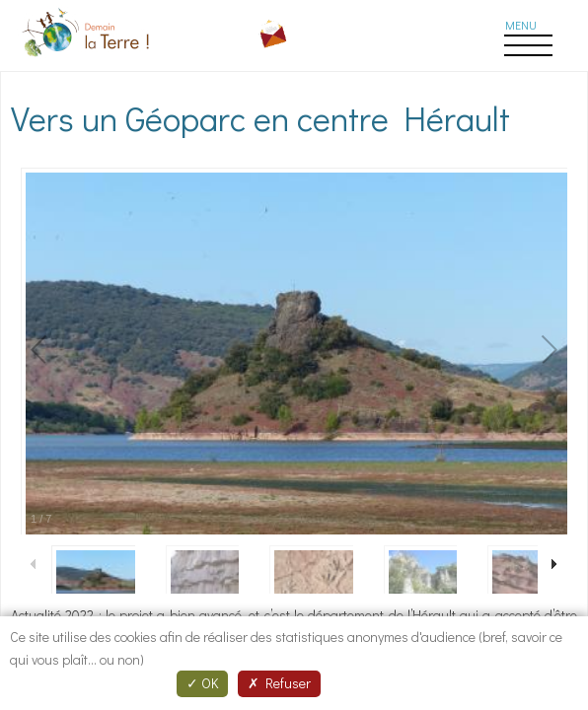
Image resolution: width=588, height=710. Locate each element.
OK (202, 683)
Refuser (279, 683)
